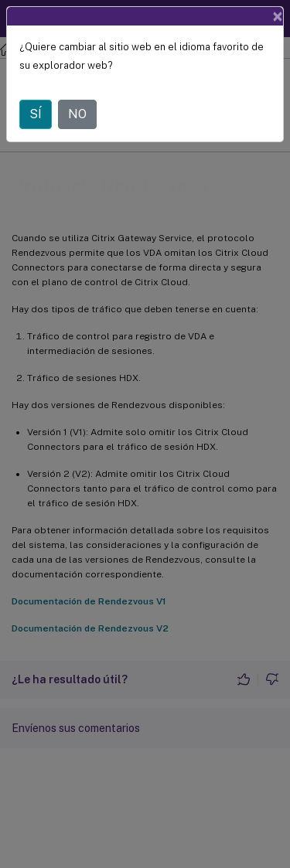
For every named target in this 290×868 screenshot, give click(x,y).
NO (77, 114)
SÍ (36, 114)
